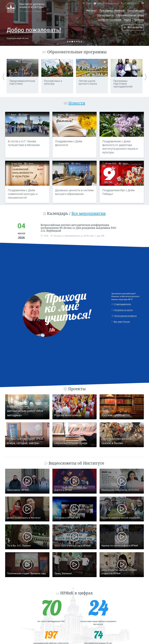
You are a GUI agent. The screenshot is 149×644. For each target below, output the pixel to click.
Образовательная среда (130, 15)
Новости (77, 103)
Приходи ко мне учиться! (68, 306)
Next (146, 76)
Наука (127, 20)
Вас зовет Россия (122, 322)
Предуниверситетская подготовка (22, 82)
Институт (91, 11)
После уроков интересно (125, 316)
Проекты (139, 20)
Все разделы (133, 27)
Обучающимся (105, 15)
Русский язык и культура (53, 82)
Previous (3, 76)
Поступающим (135, 11)
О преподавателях (123, 304)
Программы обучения (112, 11)
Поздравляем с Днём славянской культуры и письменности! (23, 194)
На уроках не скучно (123, 310)
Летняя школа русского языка (88, 82)
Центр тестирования (109, 20)
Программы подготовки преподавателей (123, 84)
